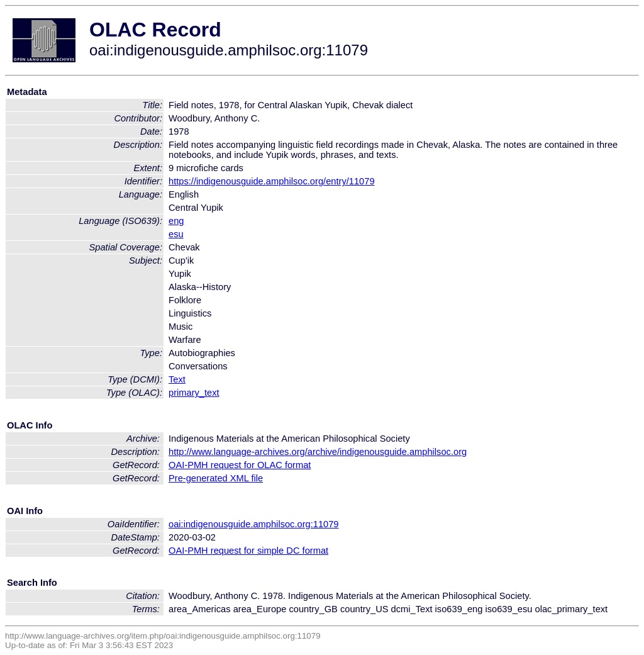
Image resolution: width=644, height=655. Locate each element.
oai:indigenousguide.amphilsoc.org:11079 (254, 524)
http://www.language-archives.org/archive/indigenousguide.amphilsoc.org (318, 452)
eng (176, 221)
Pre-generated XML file (216, 478)
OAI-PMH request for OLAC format (240, 465)
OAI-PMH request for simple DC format (248, 551)
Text (177, 379)
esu (176, 234)
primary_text (194, 393)
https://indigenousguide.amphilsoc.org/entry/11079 (272, 181)
